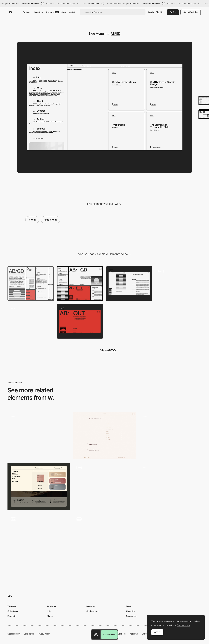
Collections (13, 611)
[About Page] (80, 321)
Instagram (134, 634)
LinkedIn (145, 634)
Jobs (64, 12)
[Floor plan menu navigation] (105, 486)
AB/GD (116, 34)
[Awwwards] (11, 12)
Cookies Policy (14, 634)
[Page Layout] (129, 284)
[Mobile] (31, 284)
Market (72, 12)
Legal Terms (29, 634)
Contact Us (131, 616)
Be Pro (173, 12)
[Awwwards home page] (96, 635)
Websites (12, 606)
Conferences (92, 611)
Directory (39, 12)
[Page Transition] (178, 284)
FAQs (128, 606)
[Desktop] (80, 284)
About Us (130, 611)
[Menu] (39, 435)
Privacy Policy (44, 634)
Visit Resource (109, 635)
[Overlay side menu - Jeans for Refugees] (105, 537)
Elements (12, 616)
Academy (52, 12)
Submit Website (191, 12)
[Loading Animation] (31, 321)
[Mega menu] (39, 486)
